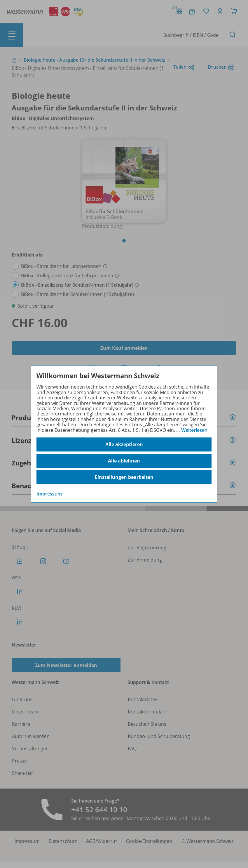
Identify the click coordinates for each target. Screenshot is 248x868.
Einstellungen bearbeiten (124, 477)
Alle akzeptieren (124, 444)
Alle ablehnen (124, 461)
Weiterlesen (194, 430)
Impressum (49, 494)
